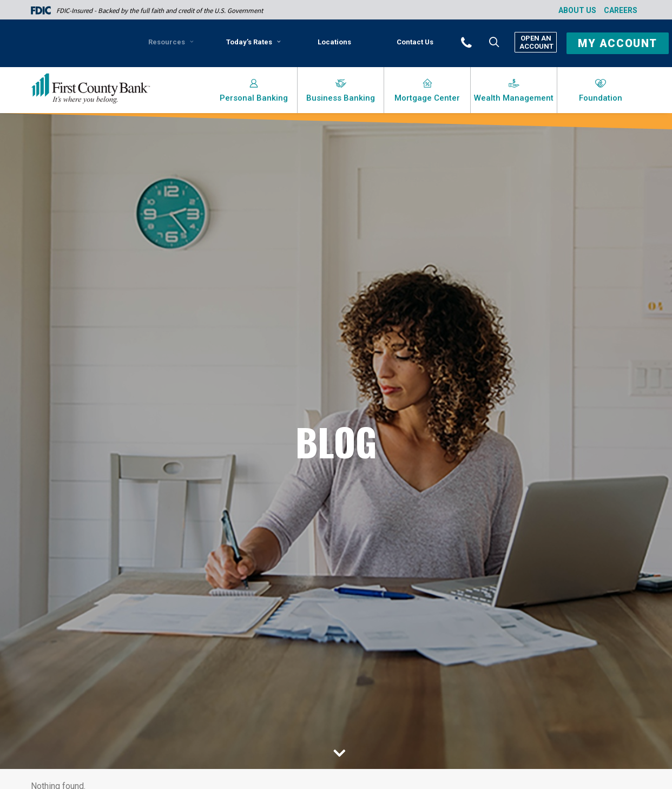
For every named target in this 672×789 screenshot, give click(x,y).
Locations (334, 42)
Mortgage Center (427, 98)
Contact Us (415, 42)
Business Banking (341, 98)
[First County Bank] (91, 89)
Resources (171, 42)
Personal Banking (254, 98)
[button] (481, 42)
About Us (577, 10)
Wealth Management (514, 98)
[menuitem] (173, 46)
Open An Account (536, 42)
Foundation (601, 98)
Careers (621, 10)
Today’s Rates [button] (253, 42)
